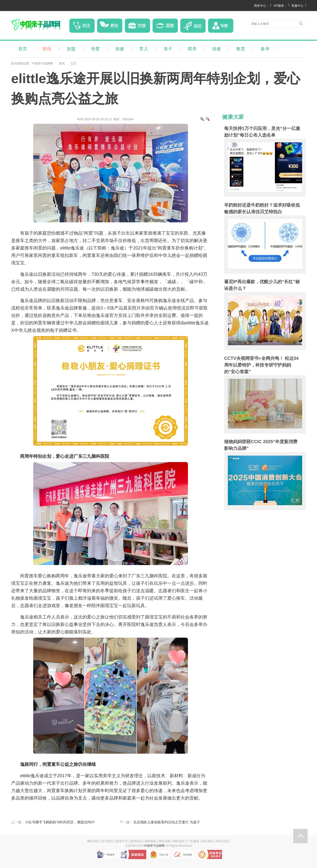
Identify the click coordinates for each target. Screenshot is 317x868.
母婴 (95, 49)
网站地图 (165, 841)
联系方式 (122, 841)
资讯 (47, 49)
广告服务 (193, 841)
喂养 (192, 49)
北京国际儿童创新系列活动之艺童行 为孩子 (167, 822)
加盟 (71, 49)
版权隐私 (151, 841)
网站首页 (93, 841)
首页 (23, 49)
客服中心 (297, 6)
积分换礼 (208, 841)
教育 (241, 49)
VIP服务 (279, 6)
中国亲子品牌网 (42, 63)
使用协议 (136, 841)
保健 (120, 49)
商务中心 (260, 6)
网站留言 (179, 841)
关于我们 (107, 841)
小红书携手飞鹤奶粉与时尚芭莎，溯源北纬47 (60, 822)
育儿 (144, 49)
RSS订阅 (222, 841)
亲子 (168, 49)
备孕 (265, 49)
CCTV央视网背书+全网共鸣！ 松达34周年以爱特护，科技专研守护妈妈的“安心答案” (261, 365)
